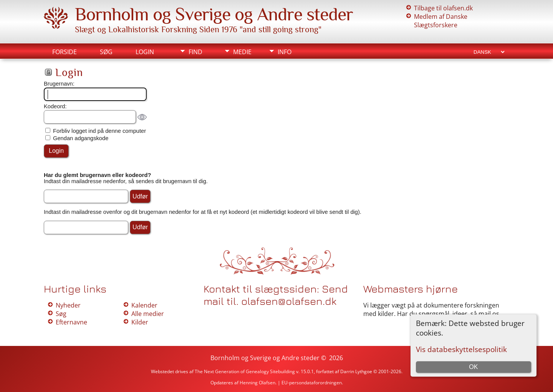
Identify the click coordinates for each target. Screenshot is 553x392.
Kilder (140, 322)
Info (285, 52)
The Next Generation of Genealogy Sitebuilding (245, 371)
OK (473, 367)
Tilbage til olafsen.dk (443, 8)
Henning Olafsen (257, 383)
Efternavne (71, 322)
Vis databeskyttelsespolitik (461, 349)
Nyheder (68, 305)
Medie (242, 52)
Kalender (144, 305)
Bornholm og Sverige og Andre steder (214, 14)
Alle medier (148, 314)
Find (195, 52)
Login (145, 52)
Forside (65, 52)
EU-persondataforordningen (312, 383)
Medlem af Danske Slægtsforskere (441, 21)
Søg (106, 52)
